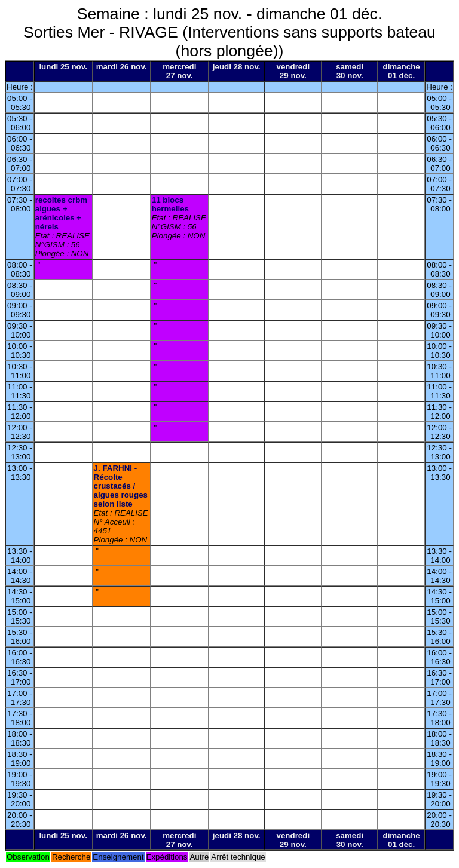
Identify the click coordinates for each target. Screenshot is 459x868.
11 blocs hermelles (170, 204)
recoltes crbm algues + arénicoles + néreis (61, 213)
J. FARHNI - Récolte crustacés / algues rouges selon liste (121, 486)
